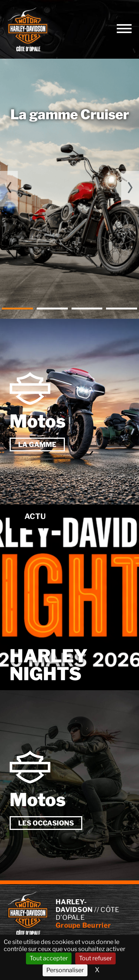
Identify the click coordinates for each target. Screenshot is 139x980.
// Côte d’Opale (28, 29)
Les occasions (46, 823)
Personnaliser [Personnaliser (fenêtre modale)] (65, 970)
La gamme (37, 444)
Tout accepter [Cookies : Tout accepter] (49, 958)
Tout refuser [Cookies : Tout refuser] (95, 958)
